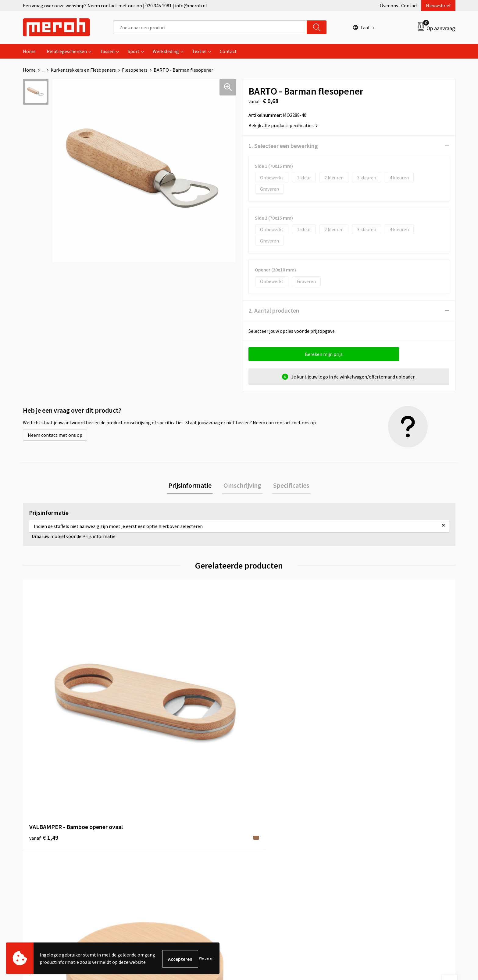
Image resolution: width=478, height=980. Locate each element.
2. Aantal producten (274, 310)
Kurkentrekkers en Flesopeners (83, 70)
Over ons (389, 5)
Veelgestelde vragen (161, 827)
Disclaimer (365, 845)
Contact (410, 5)
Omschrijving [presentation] (242, 486)
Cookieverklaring (372, 827)
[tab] (193, 486)
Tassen (107, 51)
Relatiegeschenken (67, 51)
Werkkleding (166, 51)
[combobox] (210, 27)
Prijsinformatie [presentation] (193, 486)
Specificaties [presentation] (288, 486)
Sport (134, 51)
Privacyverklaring (372, 836)
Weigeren (206, 959)
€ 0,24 (260, 704)
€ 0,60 (152, 713)
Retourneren (260, 817)
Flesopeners (135, 70)
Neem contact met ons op (55, 435)
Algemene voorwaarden (379, 808)
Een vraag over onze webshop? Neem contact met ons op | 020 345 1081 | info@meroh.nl (115, 5)
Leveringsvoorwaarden (378, 817)
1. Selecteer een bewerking (283, 146)
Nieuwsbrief (438, 5)
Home (29, 51)
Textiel (199, 51)
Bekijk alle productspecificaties (283, 125)
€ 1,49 (44, 704)
